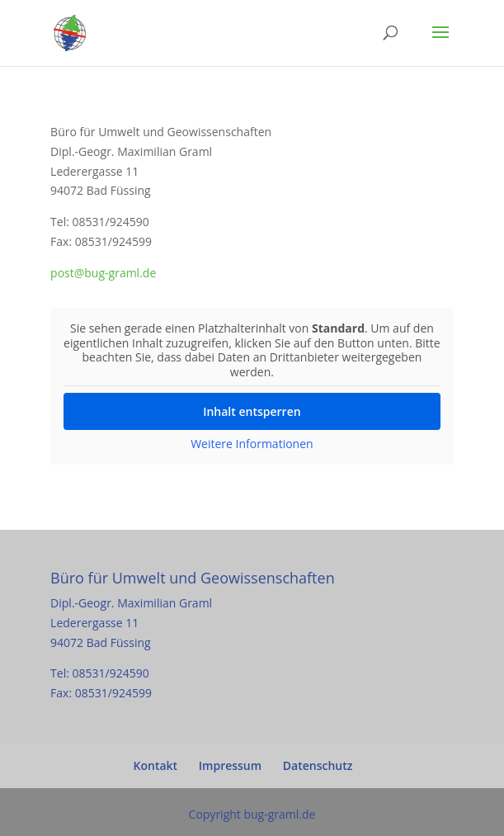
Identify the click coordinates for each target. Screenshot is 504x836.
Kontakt (156, 765)
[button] (30, 806)
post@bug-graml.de (103, 273)
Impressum (230, 765)
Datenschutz (318, 765)
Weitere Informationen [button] (252, 444)
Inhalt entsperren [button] (252, 411)
